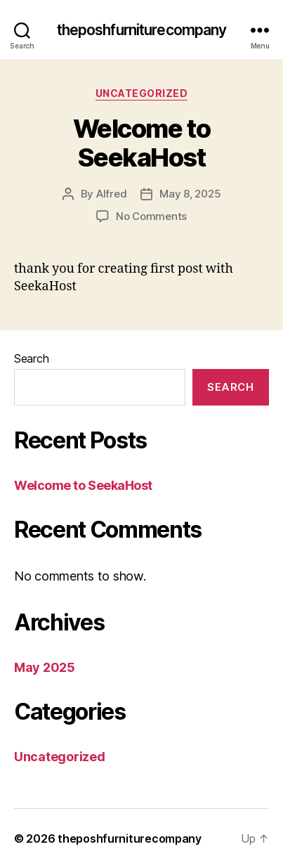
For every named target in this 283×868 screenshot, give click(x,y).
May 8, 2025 (190, 194)
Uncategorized (142, 93)
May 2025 (45, 667)
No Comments (151, 216)
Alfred (111, 194)
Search (31, 358)
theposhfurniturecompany (142, 30)
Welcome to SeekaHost (141, 143)
